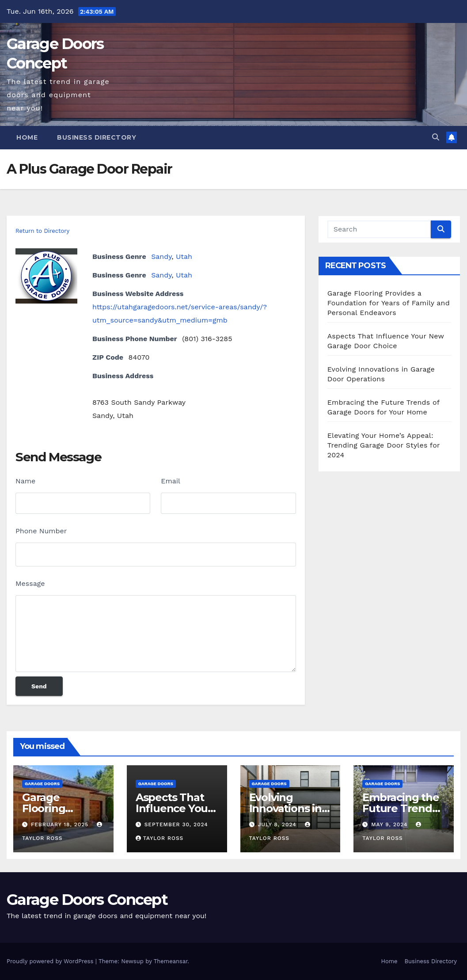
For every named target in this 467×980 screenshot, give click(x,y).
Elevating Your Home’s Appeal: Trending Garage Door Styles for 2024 (384, 445)
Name (25, 481)
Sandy (161, 256)
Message (30, 583)
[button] (436, 137)
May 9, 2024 (390, 824)
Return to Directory (42, 231)
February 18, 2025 (61, 824)
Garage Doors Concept (87, 900)
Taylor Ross (160, 838)
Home (27, 137)
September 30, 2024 (176, 824)
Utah (184, 256)
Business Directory (97, 137)
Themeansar (171, 961)
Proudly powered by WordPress (51, 961)
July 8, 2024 (278, 824)
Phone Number (41, 531)
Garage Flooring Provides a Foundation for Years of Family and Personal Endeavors (389, 303)
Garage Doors (42, 784)
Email (171, 481)
